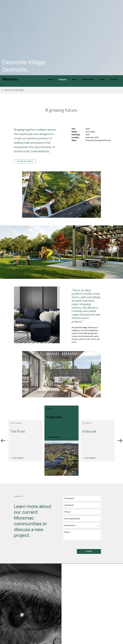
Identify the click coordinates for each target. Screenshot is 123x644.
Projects (63, 80)
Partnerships (88, 80)
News (74, 80)
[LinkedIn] (100, 144)
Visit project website (25, 165)
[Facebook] (91, 144)
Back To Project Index (14, 90)
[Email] (108, 144)
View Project (18, 465)
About (51, 80)
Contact (114, 80)
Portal (102, 80)
